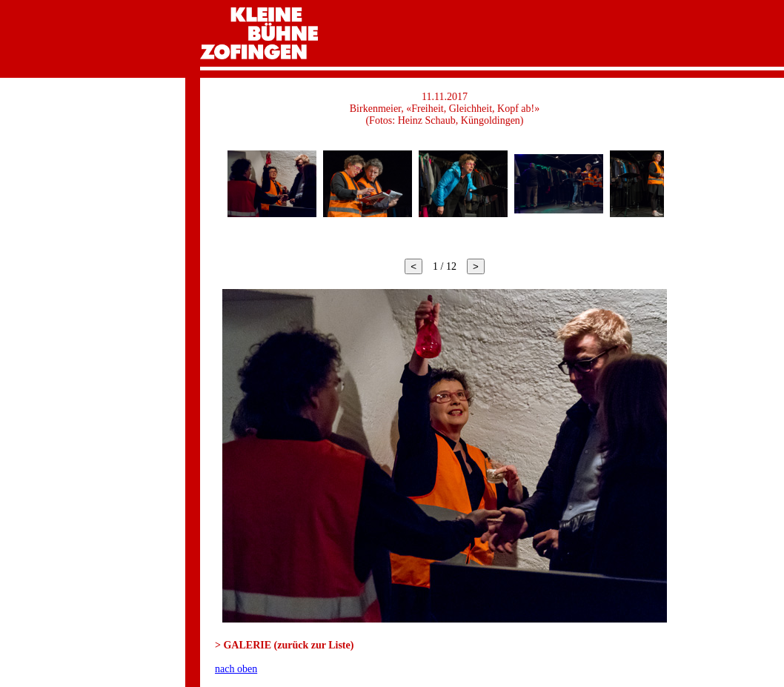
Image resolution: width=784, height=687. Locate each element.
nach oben (236, 669)
